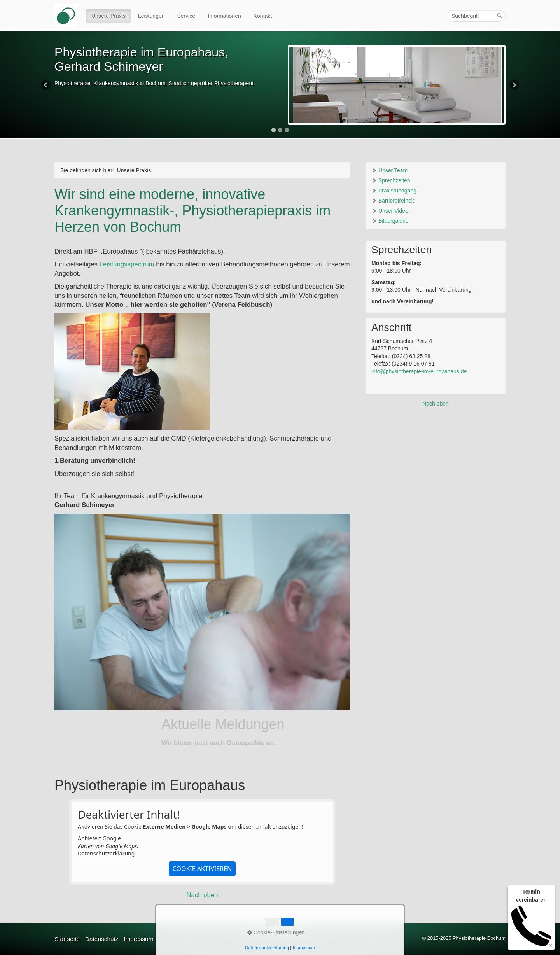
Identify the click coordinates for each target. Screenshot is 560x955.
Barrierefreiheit (393, 201)
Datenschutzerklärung (106, 853)
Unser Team (389, 170)
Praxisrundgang (394, 191)
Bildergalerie (390, 221)
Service (186, 16)
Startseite (67, 939)
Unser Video (390, 211)
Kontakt (263, 16)
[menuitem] (109, 16)
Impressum (138, 939)
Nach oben (202, 895)
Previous (46, 86)
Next (514, 86)
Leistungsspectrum (127, 264)
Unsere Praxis (108, 16)
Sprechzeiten (391, 180)
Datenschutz (102, 939)
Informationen (224, 16)
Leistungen (151, 16)
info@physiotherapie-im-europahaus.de (419, 371)
